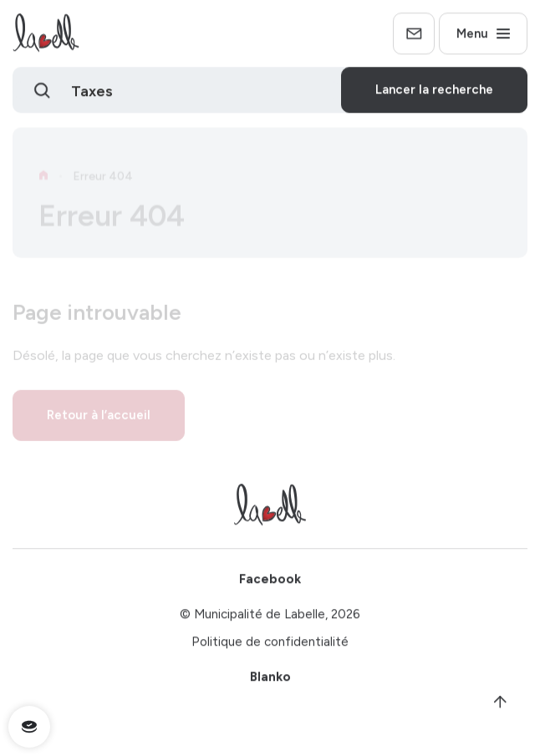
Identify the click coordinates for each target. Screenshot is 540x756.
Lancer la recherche (434, 93)
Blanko (270, 680)
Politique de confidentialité (270, 645)
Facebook (270, 582)
